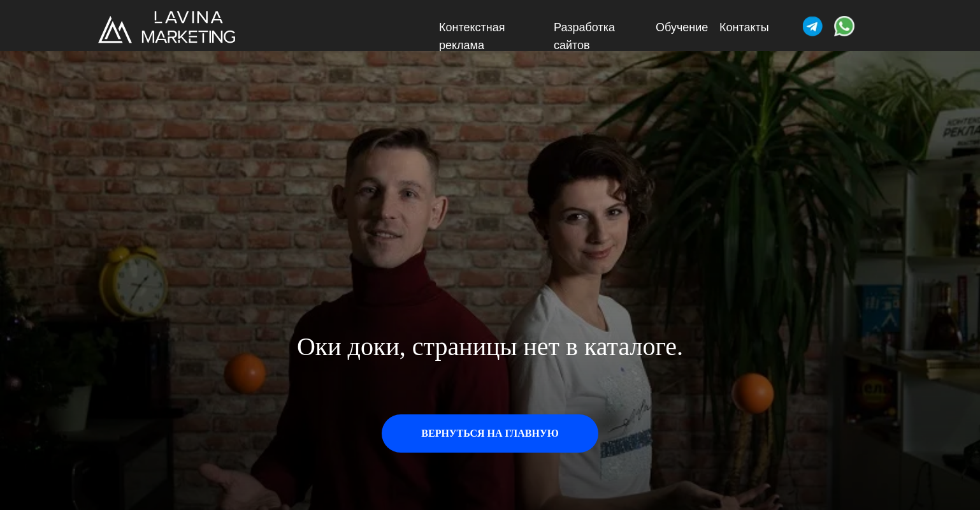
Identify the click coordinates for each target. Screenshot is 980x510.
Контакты (744, 27)
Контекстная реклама (472, 36)
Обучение (682, 27)
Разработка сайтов (584, 36)
